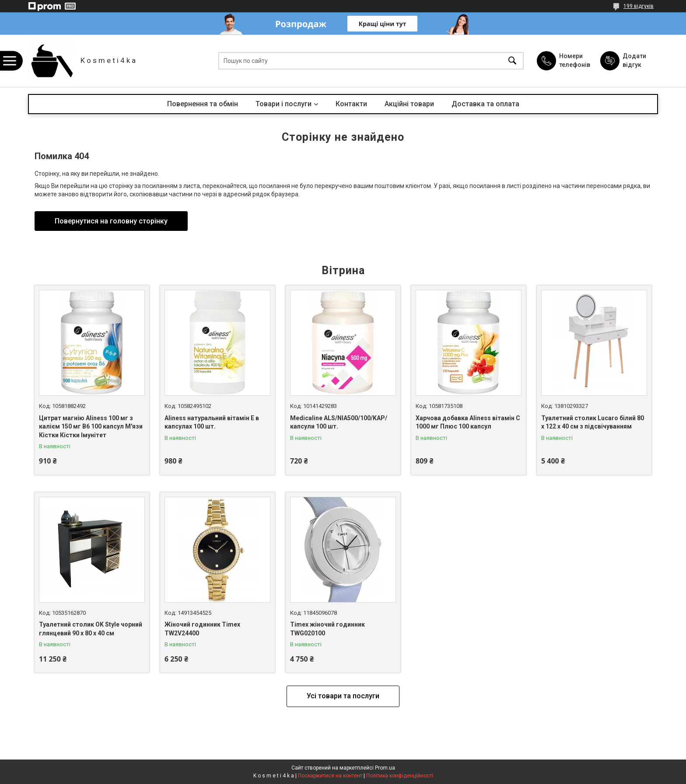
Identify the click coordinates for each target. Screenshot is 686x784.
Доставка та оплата (485, 104)
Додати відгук (634, 60)
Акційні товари (409, 104)
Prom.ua (385, 768)
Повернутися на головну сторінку (111, 221)
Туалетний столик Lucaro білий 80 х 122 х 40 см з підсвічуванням (593, 422)
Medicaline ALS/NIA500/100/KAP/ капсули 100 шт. (339, 422)
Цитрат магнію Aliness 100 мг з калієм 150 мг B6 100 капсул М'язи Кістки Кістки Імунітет (91, 427)
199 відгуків (639, 6)
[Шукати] (512, 61)
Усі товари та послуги (343, 696)
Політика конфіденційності (400, 776)
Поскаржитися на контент (330, 776)
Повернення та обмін (203, 104)
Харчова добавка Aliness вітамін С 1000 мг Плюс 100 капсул (468, 422)
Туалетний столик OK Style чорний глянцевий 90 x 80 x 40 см (91, 629)
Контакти (351, 104)
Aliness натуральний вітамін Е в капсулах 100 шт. (212, 422)
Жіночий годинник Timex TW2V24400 (202, 629)
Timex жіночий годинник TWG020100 (327, 629)
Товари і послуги (283, 104)
